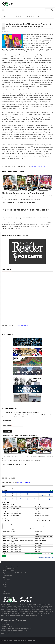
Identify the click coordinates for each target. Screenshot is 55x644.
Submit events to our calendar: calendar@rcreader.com (16, 630)
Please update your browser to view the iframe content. (27, 487)
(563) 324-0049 (5, 625)
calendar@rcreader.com (24, 482)
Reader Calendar (8, 575)
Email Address (8, 426)
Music (5, 584)
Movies (5, 587)
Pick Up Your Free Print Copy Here (12, 566)
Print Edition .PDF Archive (10, 568)
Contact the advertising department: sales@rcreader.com (17, 628)
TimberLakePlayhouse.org (38, 167)
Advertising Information (9, 571)
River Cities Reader (23, 325)
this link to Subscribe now (16, 464)
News (5, 577)
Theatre (5, 582)
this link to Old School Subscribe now (20, 202)
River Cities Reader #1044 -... (9, 325)
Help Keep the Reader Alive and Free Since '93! (25, 210)
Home (4, 15)
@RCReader (4, 634)
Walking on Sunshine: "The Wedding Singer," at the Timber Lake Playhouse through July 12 (28, 25)
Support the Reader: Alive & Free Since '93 (14, 573)
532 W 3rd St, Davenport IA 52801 (10, 623)
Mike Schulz (7, 31)
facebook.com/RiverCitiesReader (10, 632)
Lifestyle (5, 591)
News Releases (7, 594)
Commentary (7, 580)
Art (4, 589)
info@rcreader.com (6, 627)
